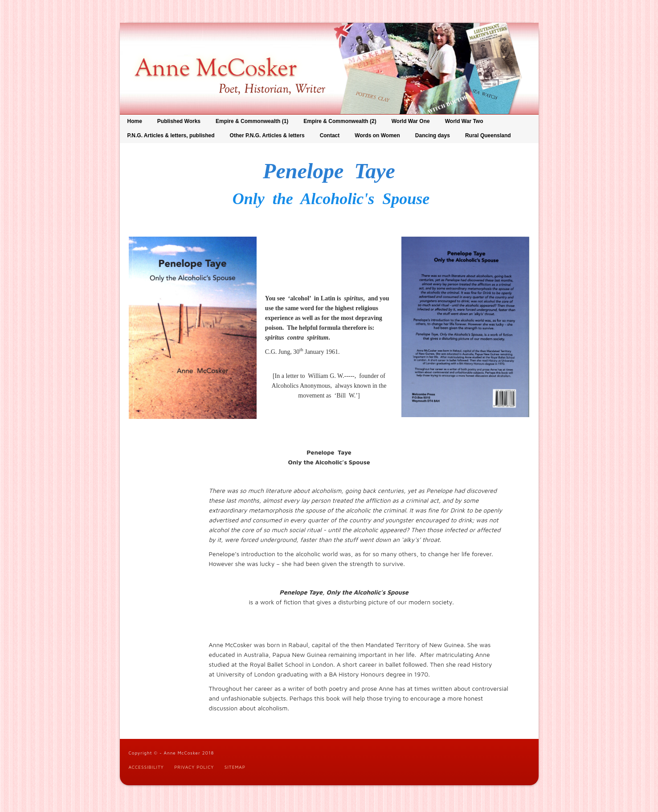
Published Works (179, 121)
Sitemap (235, 767)
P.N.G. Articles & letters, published (171, 135)
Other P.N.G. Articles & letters (267, 135)
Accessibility (146, 767)
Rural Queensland (488, 135)
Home (135, 121)
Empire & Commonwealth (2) (340, 121)
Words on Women (377, 135)
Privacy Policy (194, 767)
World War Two (464, 121)
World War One (411, 121)
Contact (330, 135)
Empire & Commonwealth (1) (252, 121)
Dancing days (433, 135)
